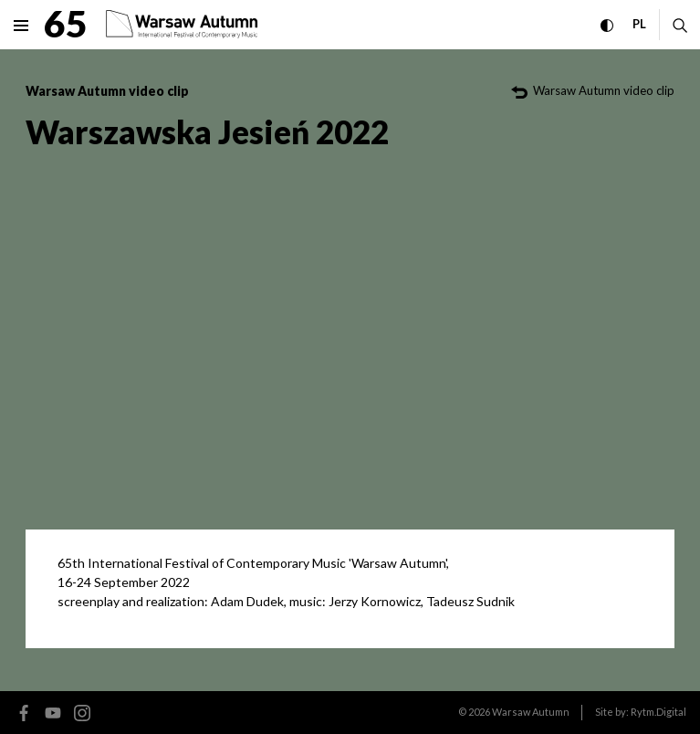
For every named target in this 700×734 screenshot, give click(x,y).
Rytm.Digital (658, 712)
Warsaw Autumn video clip (107, 91)
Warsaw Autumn (531, 712)
